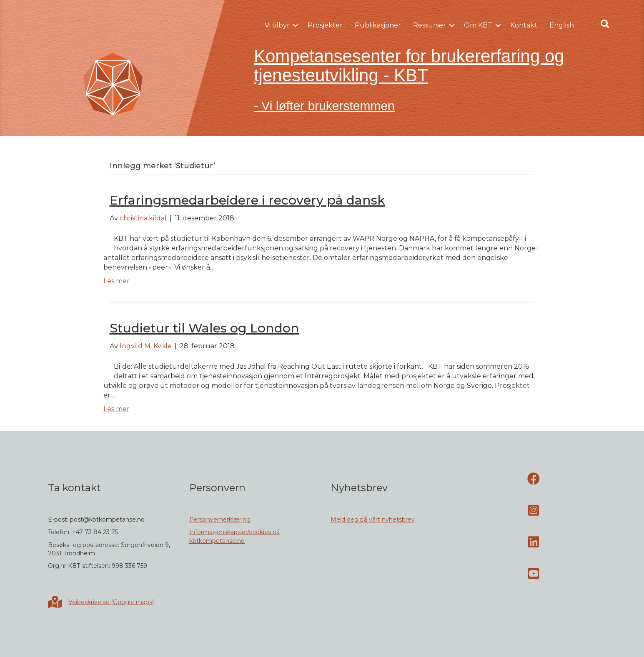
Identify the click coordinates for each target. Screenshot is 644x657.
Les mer (117, 281)
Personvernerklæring (220, 520)
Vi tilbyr (277, 25)
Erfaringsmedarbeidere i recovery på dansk (247, 200)
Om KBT (478, 25)
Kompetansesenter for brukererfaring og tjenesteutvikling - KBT (409, 66)
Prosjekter (325, 25)
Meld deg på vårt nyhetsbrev (373, 520)
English (562, 25)
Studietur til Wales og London (204, 328)
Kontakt (524, 25)
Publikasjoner (378, 25)
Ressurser (430, 25)
